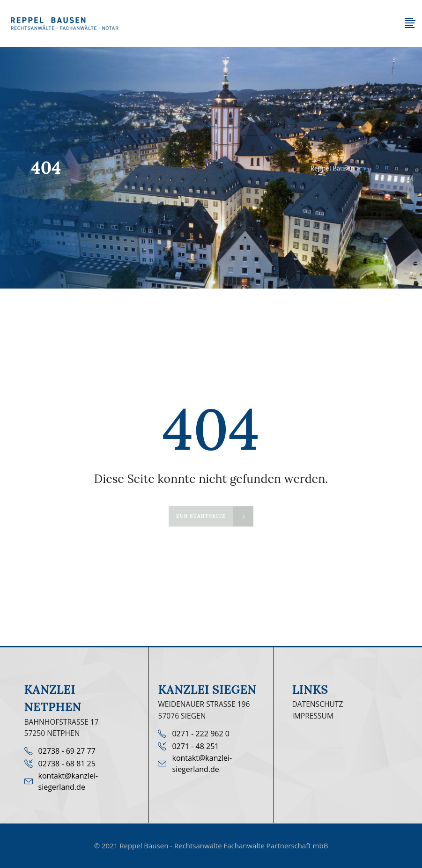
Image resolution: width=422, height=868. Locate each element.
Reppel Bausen (332, 168)
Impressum (313, 716)
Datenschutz (317, 704)
